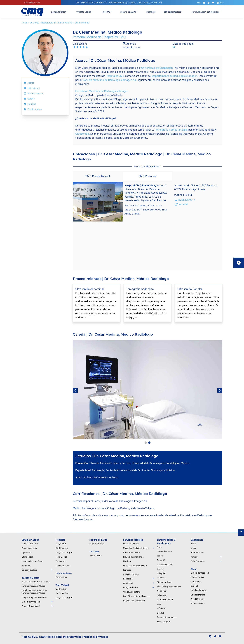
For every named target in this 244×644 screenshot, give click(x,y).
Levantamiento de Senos (33, 561)
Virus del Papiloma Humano (169, 586)
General (194, 586)
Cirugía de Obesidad (37, 606)
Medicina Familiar (131, 544)
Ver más (181, 204)
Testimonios (61, 561)
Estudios (30, 104)
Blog (199, 3)
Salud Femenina (198, 595)
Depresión (162, 560)
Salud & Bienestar (199, 590)
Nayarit (207, 557)
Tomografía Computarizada (171, 130)
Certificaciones (33, 109)
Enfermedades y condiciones (205, 12)
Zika (159, 604)
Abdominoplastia (29, 548)
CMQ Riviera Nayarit (91, 3)
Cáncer (160, 556)
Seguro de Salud (128, 12)
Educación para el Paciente (135, 566)
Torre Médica (61, 557)
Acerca (29, 83)
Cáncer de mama (164, 551)
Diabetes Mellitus (165, 565)
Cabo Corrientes (207, 561)
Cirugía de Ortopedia (37, 602)
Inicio (25, 23)
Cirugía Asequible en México (34, 597)
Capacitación (61, 577)
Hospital (106, 12)
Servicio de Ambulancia (133, 557)
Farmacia (127, 570)
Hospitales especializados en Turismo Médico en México (34, 592)
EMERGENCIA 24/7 (32, 3)
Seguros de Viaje (97, 544)
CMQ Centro (150, 3)
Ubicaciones (32, 88)
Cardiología (139, 583)
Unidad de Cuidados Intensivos (139, 548)
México (194, 544)
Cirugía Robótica (139, 587)
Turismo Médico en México (33, 586)
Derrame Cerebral (165, 600)
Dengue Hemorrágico (167, 617)
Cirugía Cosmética (30, 544)
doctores (34, 23)
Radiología (139, 579)
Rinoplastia (27, 566)
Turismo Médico (198, 604)
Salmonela (162, 595)
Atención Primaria (131, 574)
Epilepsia (161, 573)
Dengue (161, 613)
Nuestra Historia (63, 566)
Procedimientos (33, 93)
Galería (29, 99)
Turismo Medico (84, 12)
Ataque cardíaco (164, 582)
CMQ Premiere (122, 3)
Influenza (161, 608)
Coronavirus (196, 582)
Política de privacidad (96, 637)
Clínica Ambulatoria (132, 592)
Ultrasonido (82, 134)
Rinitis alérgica (163, 622)
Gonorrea (161, 578)
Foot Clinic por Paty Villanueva (136, 596)
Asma (159, 547)
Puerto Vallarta (197, 553)
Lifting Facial (27, 557)
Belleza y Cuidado (37, 570)
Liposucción (27, 553)
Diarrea (160, 569)
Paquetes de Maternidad (134, 601)
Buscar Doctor (96, 555)
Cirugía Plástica (58, 12)
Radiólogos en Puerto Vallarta (57, 23)
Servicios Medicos (173, 12)
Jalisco (194, 548)
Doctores (151, 12)
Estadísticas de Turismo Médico (35, 582)
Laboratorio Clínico (131, 553)
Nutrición (127, 561)
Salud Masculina (198, 599)
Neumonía (162, 591)
